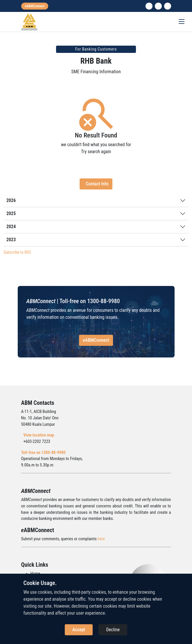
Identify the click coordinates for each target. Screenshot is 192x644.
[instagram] (158, 6)
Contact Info (97, 184)
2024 (11, 227)
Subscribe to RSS (17, 252)
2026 (11, 200)
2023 (11, 240)
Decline (113, 630)
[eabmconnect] (35, 6)
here (101, 539)
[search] (168, 6)
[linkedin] (149, 6)
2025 (11, 213)
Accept (79, 630)
